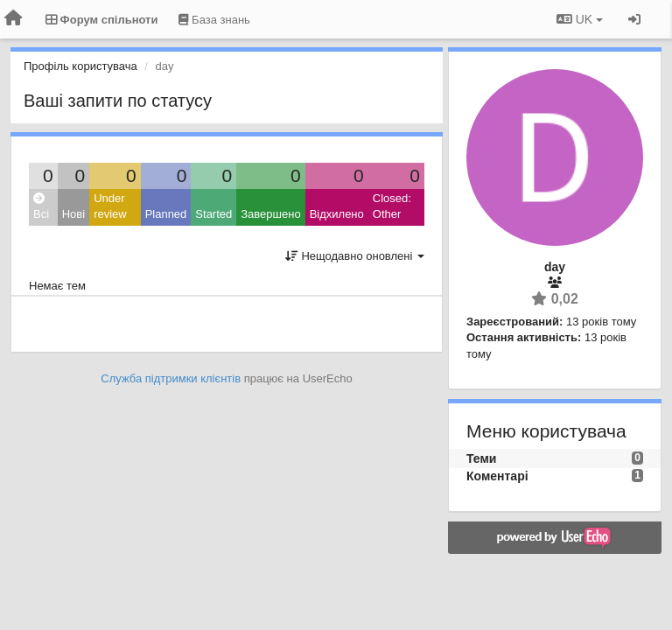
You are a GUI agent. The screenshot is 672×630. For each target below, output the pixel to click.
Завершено (270, 214)
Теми (481, 458)
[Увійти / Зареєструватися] (634, 19)
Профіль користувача (80, 66)
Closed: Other (392, 206)
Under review (110, 206)
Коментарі (497, 476)
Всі (41, 207)
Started (213, 214)
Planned (166, 214)
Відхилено (337, 214)
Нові (73, 214)
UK (580, 19)
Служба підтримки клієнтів (171, 378)
